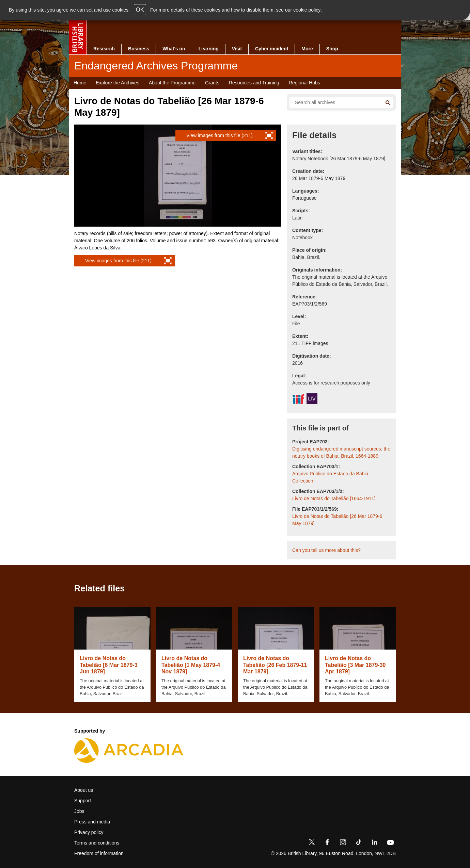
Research (104, 49)
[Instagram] (343, 844)
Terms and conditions (97, 843)
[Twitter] (312, 844)
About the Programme (172, 83)
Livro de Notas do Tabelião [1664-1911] (334, 498)
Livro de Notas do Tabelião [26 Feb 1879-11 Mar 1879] (275, 665)
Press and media (92, 822)
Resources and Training (254, 83)
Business (139, 49)
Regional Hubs (304, 83)
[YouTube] (390, 844)
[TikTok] (359, 844)
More (307, 49)
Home (80, 83)
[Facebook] (327, 844)
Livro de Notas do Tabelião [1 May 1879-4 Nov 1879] (191, 665)
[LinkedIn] (374, 844)
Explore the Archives (117, 83)
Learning (209, 49)
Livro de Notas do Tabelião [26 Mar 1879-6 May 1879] (337, 520)
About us (84, 790)
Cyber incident (272, 49)
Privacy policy (89, 832)
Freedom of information (99, 853)
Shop (332, 49)
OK (140, 10)
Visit (237, 49)
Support (83, 801)
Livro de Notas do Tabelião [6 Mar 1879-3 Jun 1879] (109, 665)
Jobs (79, 811)
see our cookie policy (299, 10)
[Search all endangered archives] (333, 102)
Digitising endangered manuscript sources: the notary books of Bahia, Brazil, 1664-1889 (341, 452)
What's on (174, 49)
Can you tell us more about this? (326, 550)
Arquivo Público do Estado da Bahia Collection (330, 477)
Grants (212, 83)
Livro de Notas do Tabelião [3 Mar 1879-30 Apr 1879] (355, 665)
